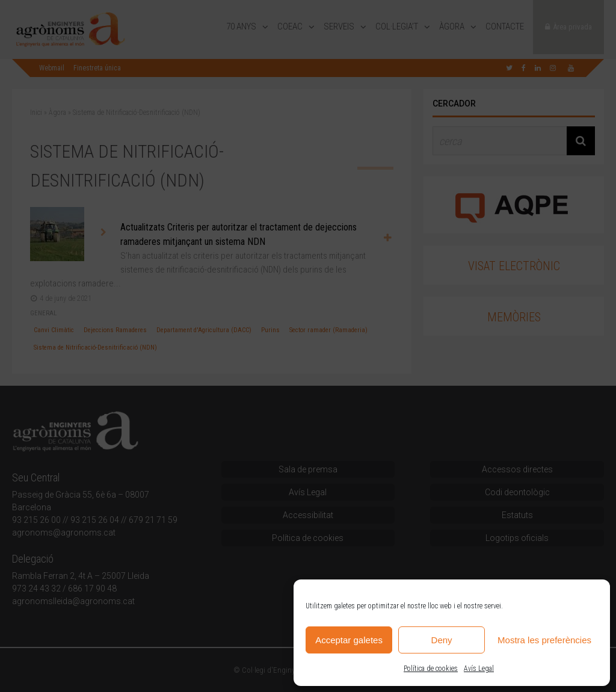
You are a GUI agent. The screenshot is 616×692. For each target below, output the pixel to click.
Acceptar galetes (349, 640)
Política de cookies (431, 669)
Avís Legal (479, 669)
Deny (442, 640)
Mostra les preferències (544, 640)
